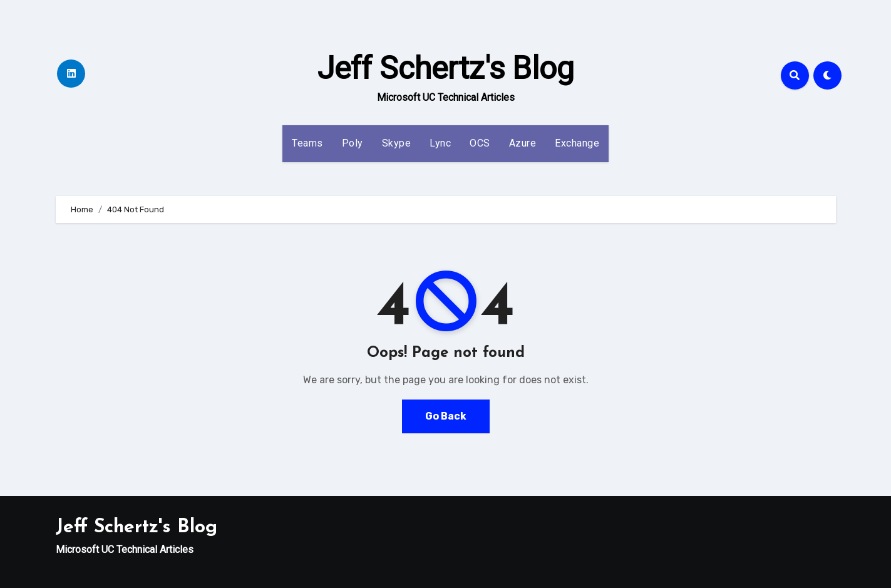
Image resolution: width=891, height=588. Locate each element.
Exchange (577, 143)
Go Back (446, 416)
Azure (523, 143)
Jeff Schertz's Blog (446, 68)
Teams (307, 143)
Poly (353, 143)
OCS (480, 143)
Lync (440, 143)
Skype (397, 143)
